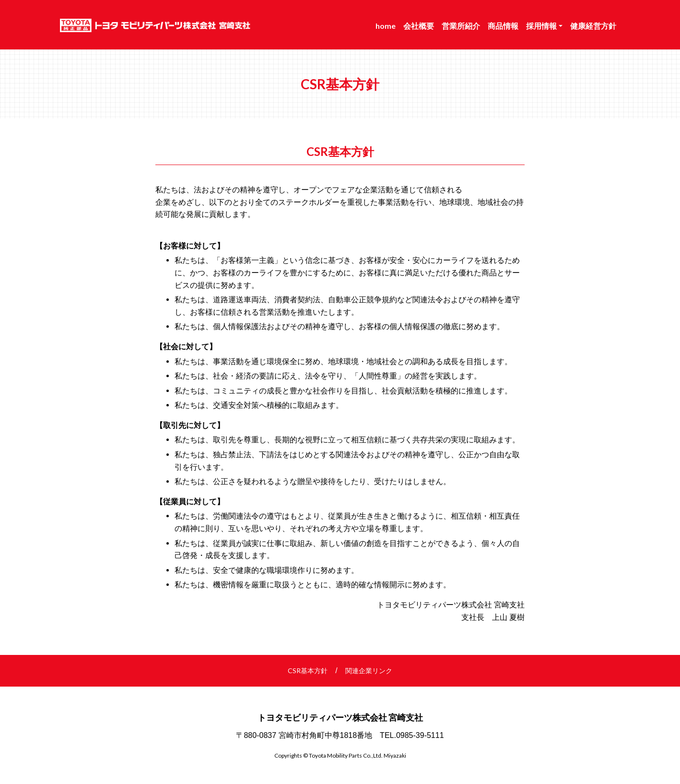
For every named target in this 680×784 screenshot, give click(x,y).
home (386, 26)
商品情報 (503, 26)
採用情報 (541, 26)
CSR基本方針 (308, 671)
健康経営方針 (593, 26)
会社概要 (419, 26)
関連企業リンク (369, 671)
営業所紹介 (461, 26)
